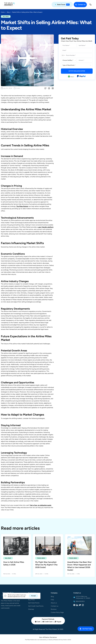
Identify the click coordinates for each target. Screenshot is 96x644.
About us (54, 603)
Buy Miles (31, 600)
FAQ (52, 600)
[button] (90, 5)
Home (3, 12)
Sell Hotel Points (34, 603)
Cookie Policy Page (57, 612)
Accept (33, 596)
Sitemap (31, 609)
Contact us (55, 606)
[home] (9, 5)
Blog (52, 597)
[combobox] (63, 55)
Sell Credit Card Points (36, 606)
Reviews (54, 609)
